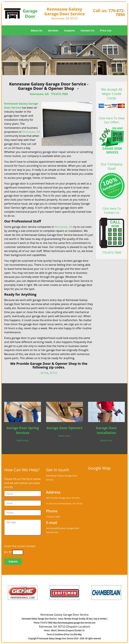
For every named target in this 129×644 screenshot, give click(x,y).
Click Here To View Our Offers (112, 120)
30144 (44, 373)
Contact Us (87, 30)
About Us (36, 30)
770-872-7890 (117, 13)
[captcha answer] (18, 552)
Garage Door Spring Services (23, 430)
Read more (23, 440)
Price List (106, 30)
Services (53, 30)
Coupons (69, 30)
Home (21, 30)
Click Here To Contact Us (112, 211)
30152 (53, 373)
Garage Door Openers (64, 428)
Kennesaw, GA (39, 94)
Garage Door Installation (106, 430)
